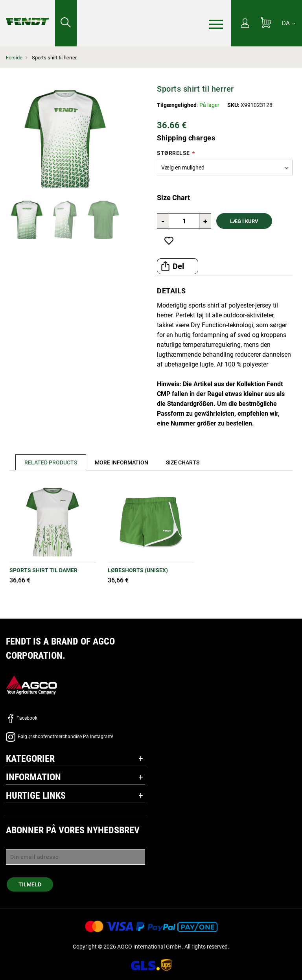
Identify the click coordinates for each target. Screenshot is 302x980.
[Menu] (216, 24)
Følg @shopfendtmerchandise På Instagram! (60, 737)
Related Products (51, 462)
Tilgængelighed (177, 105)
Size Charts (185, 462)
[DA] (288, 23)
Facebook (22, 718)
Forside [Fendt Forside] (14, 58)
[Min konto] (245, 24)
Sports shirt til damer (43, 570)
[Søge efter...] (66, 23)
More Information (123, 462)
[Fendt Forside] (28, 14)
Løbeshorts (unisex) (138, 570)
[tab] (48, 462)
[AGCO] (31, 685)
